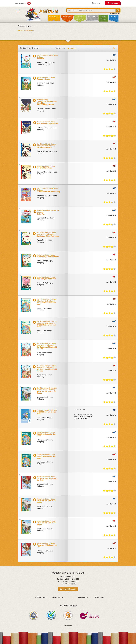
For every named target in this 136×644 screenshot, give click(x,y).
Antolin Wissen (103, 18)
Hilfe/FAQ (96, 3)
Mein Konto (100, 597)
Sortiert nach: (61, 48)
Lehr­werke (67, 17)
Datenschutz (58, 597)
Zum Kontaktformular (68, 589)
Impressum (83, 597)
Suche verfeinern (27, 30)
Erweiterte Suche (115, 14)
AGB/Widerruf (41, 597)
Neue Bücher (54, 17)
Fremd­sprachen (80, 18)
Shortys (114, 17)
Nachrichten (92, 17)
